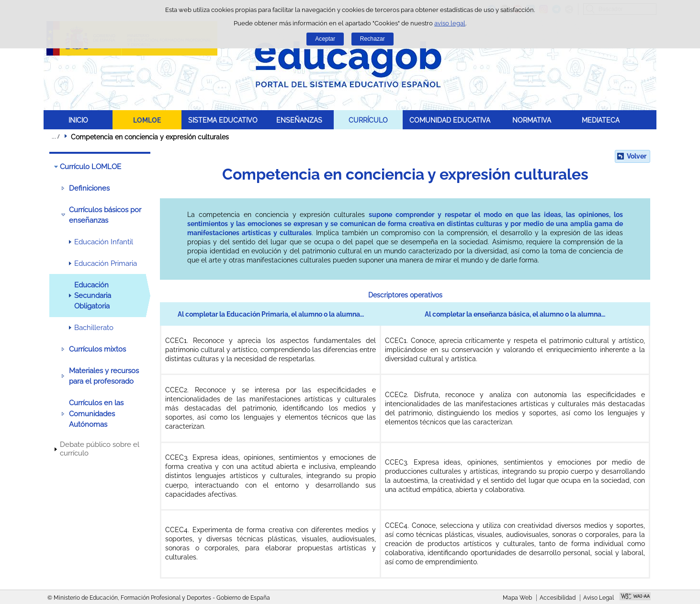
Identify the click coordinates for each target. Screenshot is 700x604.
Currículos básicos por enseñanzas (105, 215)
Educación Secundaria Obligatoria (93, 296)
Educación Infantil (104, 242)
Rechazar (373, 39)
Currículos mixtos (97, 349)
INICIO (78, 120)
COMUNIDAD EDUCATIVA (450, 120)
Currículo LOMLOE (90, 167)
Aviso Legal (598, 598)
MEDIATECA (601, 120)
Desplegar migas (56, 137)
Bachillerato (94, 328)
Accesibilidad (558, 598)
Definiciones (89, 188)
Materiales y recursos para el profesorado (104, 376)
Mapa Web (517, 598)
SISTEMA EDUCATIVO (223, 120)
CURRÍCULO (368, 120)
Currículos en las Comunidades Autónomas (96, 414)
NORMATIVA (532, 120)
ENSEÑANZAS (299, 120)
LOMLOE (147, 120)
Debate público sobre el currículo (100, 449)
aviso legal (450, 23)
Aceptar (325, 39)
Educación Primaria (106, 263)
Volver (637, 156)
